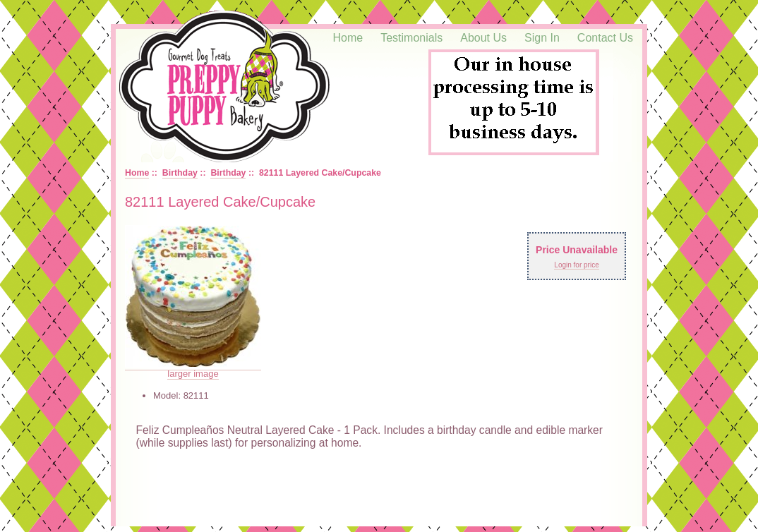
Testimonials (411, 38)
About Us (483, 38)
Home (348, 38)
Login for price (576, 265)
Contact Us (605, 38)
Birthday (180, 173)
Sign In (542, 38)
